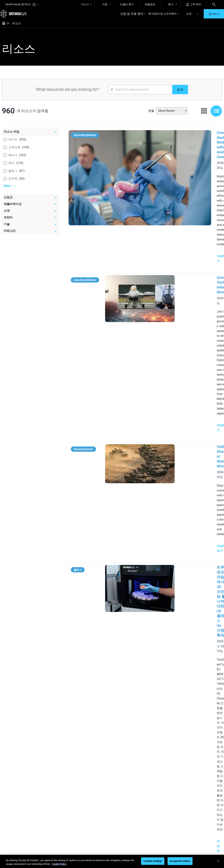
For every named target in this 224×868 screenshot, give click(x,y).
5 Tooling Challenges (128, 748)
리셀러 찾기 (127, 4)
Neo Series (159, 759)
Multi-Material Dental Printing (92, 762)
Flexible (121, 812)
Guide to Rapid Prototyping (132, 759)
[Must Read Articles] (133, 742)
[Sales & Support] (169, 800)
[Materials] (133, 800)
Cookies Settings (153, 861)
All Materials (124, 823)
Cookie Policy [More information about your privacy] (59, 864)
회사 (171, 4)
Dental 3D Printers (200, 748)
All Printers (159, 776)
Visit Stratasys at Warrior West (156, 257)
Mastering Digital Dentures (96, 828)
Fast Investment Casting (94, 806)
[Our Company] (206, 800)
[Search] (214, 4)
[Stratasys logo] (15, 16)
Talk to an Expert (163, 823)
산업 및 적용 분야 (132, 16)
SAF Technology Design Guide (94, 772)
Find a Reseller (161, 812)
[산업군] (31, 202)
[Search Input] (140, 94)
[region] (112, 861)
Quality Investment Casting (96, 748)
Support (158, 806)
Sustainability (197, 834)
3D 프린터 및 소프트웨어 (162, 16)
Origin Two (159, 754)
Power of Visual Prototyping (97, 754)
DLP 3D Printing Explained (132, 781)
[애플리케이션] (31, 209)
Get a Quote (160, 817)
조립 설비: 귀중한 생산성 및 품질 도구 (162, 636)
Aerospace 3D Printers (202, 765)
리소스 (85, 4)
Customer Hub (162, 828)
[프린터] (31, 222)
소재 (189, 16)
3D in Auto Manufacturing (132, 770)
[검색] (180, 94)
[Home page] (3, 28)
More (7, 190)
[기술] (31, 229)
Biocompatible (125, 817)
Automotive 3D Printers (203, 759)
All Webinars (87, 834)
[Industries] (206, 742)
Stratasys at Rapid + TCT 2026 (156, 363)
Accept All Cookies (180, 861)
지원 (105, 4)
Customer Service (163, 834)
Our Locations (198, 817)
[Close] (218, 861)
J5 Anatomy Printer (164, 770)
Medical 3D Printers (201, 754)
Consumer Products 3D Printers (203, 773)
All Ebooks (86, 790)
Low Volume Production (131, 754)
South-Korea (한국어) (22, 5)
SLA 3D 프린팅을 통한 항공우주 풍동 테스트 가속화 (173, 584)
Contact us (196, 812)
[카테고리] (31, 235)
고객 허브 (194, 4)
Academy (195, 828)
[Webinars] (97, 800)
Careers (194, 823)
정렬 (151, 115)
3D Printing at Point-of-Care (96, 823)
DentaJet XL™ (161, 765)
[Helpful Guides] (97, 742)
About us (195, 806)
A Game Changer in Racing (96, 812)
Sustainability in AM (92, 817)
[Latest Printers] (169, 742)
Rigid (120, 806)
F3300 (157, 748)
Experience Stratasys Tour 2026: (158, 416)
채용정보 (150, 4)
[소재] (31, 215)
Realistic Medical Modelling (132, 765)
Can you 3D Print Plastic (131, 776)
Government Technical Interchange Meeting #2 (170, 195)
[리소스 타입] (31, 136)
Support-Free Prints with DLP (94, 782)
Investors (195, 839)
